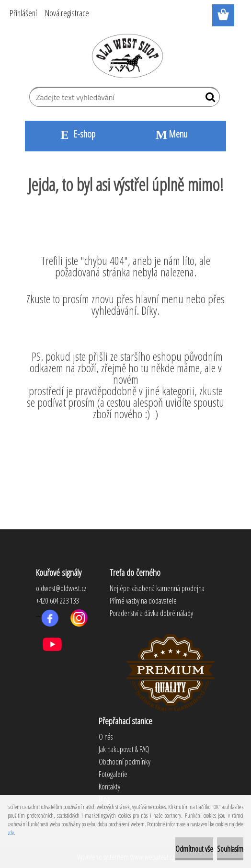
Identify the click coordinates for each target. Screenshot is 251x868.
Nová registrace (67, 13)
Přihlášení (23, 13)
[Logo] (126, 56)
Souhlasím (230, 849)
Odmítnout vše (194, 849)
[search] (209, 99)
